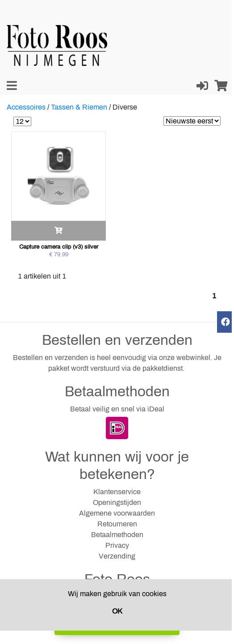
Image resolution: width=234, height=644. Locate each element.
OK (117, 611)
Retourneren (117, 524)
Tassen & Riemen (79, 107)
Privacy (117, 545)
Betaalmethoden (117, 535)
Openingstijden (117, 502)
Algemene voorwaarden (117, 513)
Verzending (117, 556)
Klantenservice (117, 492)
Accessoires (26, 107)
